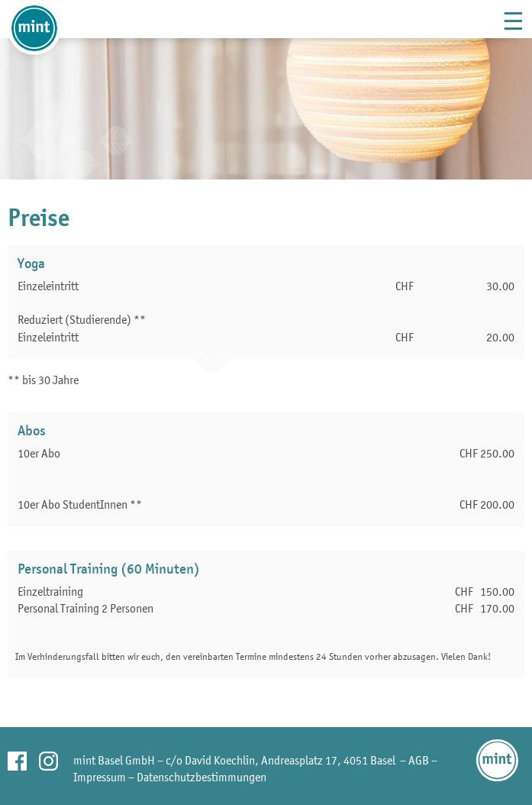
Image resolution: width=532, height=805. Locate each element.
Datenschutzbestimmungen (202, 777)
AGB (419, 760)
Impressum (100, 777)
